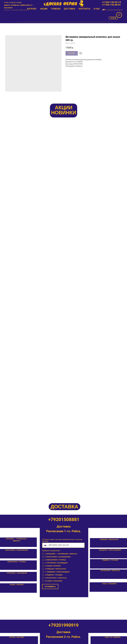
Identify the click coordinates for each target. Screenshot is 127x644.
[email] (10, 25)
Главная (56, 9)
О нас (97, 9)
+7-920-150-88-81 (111, 5)
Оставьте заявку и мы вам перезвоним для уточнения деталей (62, 231)
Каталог (32, 9)
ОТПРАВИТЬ (50, 277)
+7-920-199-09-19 (111, 2)
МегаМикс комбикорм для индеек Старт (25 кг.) (21, 165)
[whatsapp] (14, 25)
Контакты (24, 10)
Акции (44, 9)
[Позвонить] (6, 25)
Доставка (70, 9)
